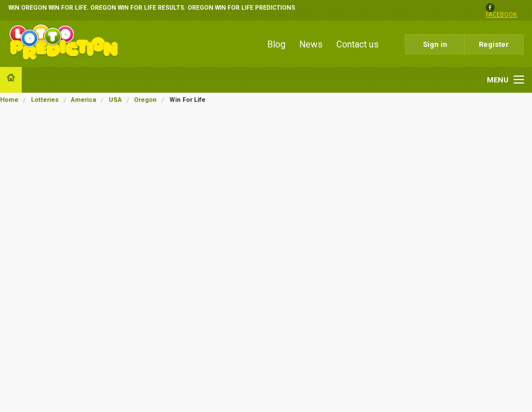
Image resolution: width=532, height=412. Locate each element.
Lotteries (45, 100)
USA (115, 100)
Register (494, 44)
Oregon (145, 100)
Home (9, 100)
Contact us (358, 44)
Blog (276, 44)
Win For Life (187, 100)
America (84, 100)
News (311, 44)
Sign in (435, 44)
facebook (501, 15)
